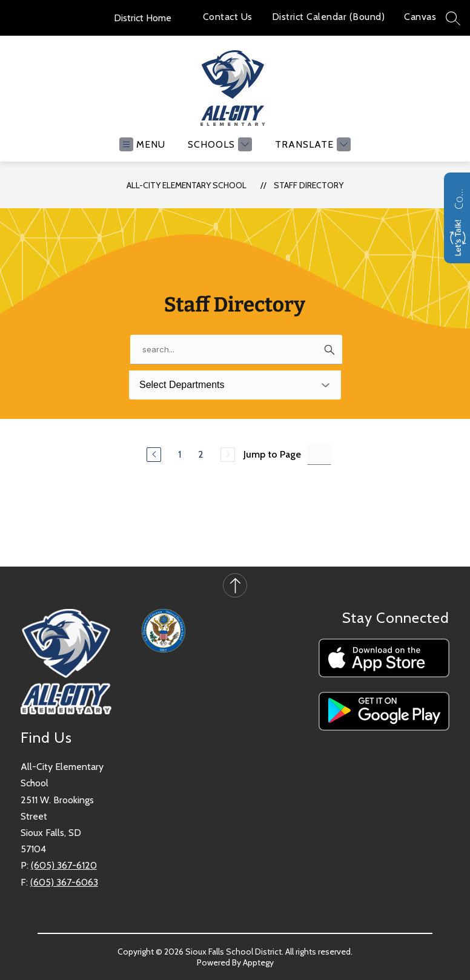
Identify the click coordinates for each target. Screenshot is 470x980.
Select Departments (182, 385)
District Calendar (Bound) (329, 17)
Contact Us (228, 17)
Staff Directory (309, 185)
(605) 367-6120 (64, 865)
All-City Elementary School (187, 185)
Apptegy (258, 962)
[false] (236, 350)
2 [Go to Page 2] (201, 454)
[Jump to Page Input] (319, 454)
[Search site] (453, 18)
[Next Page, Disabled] (228, 455)
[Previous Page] (154, 455)
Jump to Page (272, 454)
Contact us (458, 197)
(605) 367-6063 (64, 882)
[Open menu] (142, 144)
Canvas (420, 17)
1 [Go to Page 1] (180, 454)
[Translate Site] (311, 144)
